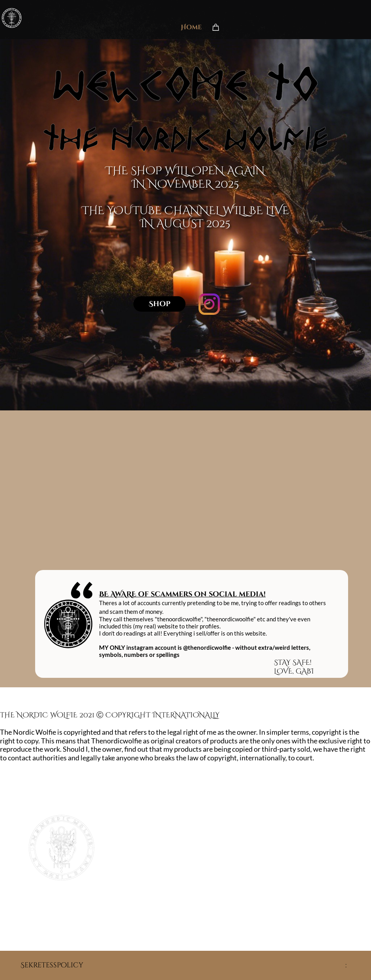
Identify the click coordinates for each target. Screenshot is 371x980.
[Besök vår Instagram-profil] (209, 304)
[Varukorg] (216, 27)
